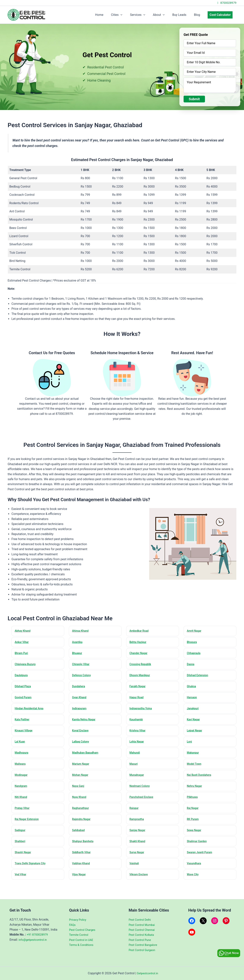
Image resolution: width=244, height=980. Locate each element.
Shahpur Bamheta (84, 848)
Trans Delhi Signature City (32, 870)
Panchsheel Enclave (143, 802)
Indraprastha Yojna (142, 711)
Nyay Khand (80, 802)
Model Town (195, 768)
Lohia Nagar (138, 745)
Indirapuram (80, 711)
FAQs (73, 925)
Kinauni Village (25, 734)
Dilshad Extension (199, 677)
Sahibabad (79, 836)
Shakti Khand (138, 848)
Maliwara (21, 768)
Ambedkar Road (140, 631)
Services (144, 15)
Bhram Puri (22, 654)
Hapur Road (137, 699)
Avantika (78, 642)
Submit (194, 99)
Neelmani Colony (141, 791)
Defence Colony (82, 677)
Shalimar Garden (198, 848)
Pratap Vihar (23, 813)
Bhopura (193, 642)
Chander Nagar (139, 654)
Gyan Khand (80, 699)
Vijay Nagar (80, 882)
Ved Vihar (21, 882)
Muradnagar (138, 779)
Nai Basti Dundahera (200, 779)
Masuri (134, 768)
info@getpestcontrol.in (34, 940)
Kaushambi (137, 722)
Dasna (191, 665)
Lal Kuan (21, 745)
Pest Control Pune (141, 940)
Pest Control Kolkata (142, 935)
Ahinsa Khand (81, 631)
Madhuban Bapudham (86, 756)
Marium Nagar (82, 768)
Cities (125, 15)
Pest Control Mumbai (143, 925)
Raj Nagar (193, 813)
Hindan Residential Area (30, 711)
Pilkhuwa (193, 802)
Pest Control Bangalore (144, 945)
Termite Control (80, 935)
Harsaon (193, 699)
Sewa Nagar (195, 836)
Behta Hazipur (139, 642)
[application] (129, 15)
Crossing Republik (141, 665)
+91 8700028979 (38, 935)
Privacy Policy (79, 920)
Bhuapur (78, 654)
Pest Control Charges (84, 930)
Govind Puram (24, 699)
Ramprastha (138, 825)
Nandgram (22, 791)
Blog (199, 15)
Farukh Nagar (138, 688)
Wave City (193, 882)
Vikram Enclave (140, 882)
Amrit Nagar (195, 631)
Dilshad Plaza (24, 688)
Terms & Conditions (83, 945)
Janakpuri (194, 711)
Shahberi (21, 848)
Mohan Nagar (81, 779)
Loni (190, 745)
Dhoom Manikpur (141, 677)
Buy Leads (183, 15)
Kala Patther (23, 722)
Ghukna (192, 688)
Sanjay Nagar (138, 836)
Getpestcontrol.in (147, 973)
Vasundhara (195, 870)
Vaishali (135, 870)
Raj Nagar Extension (28, 825)
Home (109, 15)
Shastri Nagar (24, 859)
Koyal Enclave (81, 734)
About (164, 15)
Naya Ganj (79, 791)
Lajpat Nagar (195, 734)
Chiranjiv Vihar (82, 665)
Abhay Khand (23, 631)
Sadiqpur (21, 836)
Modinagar (22, 779)
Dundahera (79, 688)
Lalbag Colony (81, 745)
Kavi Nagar (194, 722)
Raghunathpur (81, 813)
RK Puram (194, 825)
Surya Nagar (138, 859)
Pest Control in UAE (82, 940)
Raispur (135, 813)
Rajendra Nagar (82, 825)
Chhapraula (194, 654)
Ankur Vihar (23, 642)
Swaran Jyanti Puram (201, 859)
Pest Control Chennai (143, 930)
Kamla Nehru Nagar (85, 722)
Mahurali (135, 756)
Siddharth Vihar (82, 859)
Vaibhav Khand (82, 870)
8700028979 (226, 3)
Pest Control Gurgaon (143, 950)
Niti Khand (22, 802)
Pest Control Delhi (141, 920)
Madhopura (22, 756)
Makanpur (194, 756)
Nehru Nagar (195, 791)
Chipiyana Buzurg (26, 665)
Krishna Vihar (138, 734)
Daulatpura (22, 677)
